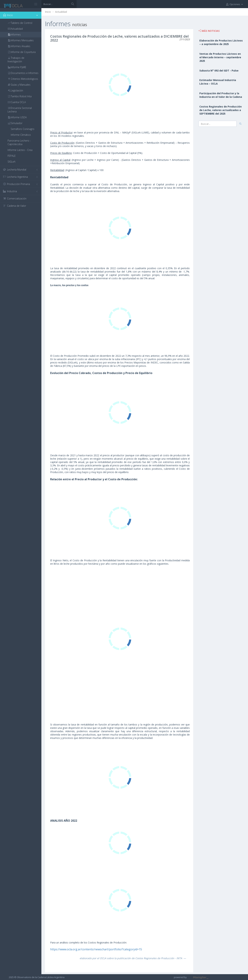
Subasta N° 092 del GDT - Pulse (219, 71)
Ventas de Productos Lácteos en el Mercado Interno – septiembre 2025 (220, 57)
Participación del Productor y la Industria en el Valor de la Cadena (221, 95)
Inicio (48, 12)
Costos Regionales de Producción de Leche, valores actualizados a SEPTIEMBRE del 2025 (221, 110)
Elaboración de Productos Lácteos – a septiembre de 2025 (221, 42)
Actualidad (61, 12)
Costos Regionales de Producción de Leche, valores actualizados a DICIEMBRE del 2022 (119, 38)
